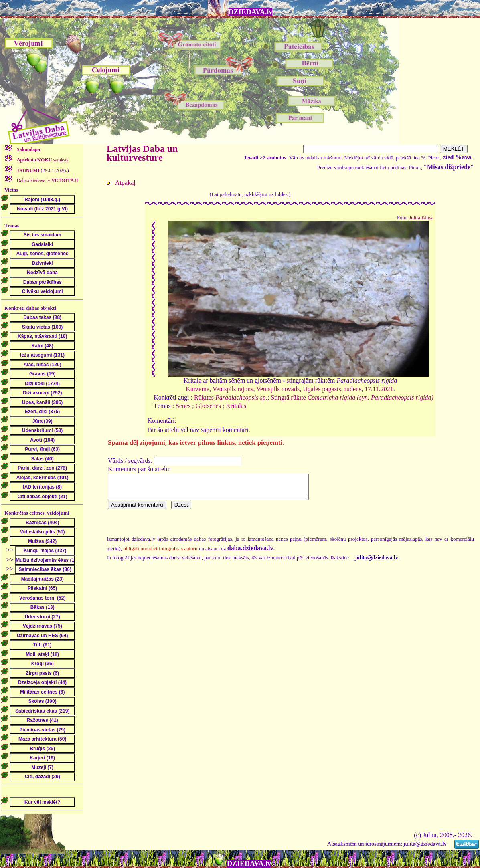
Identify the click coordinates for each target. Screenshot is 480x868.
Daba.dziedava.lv (47, 180)
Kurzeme (197, 389)
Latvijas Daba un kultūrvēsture (142, 153)
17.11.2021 (379, 389)
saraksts (42, 160)
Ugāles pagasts (322, 389)
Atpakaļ (125, 183)
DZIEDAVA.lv (251, 12)
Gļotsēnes (208, 406)
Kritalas (236, 406)
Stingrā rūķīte (352, 397)
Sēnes (183, 406)
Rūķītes (231, 397)
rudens (353, 389)
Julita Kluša (421, 218)
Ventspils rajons (233, 389)
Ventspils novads (278, 389)
